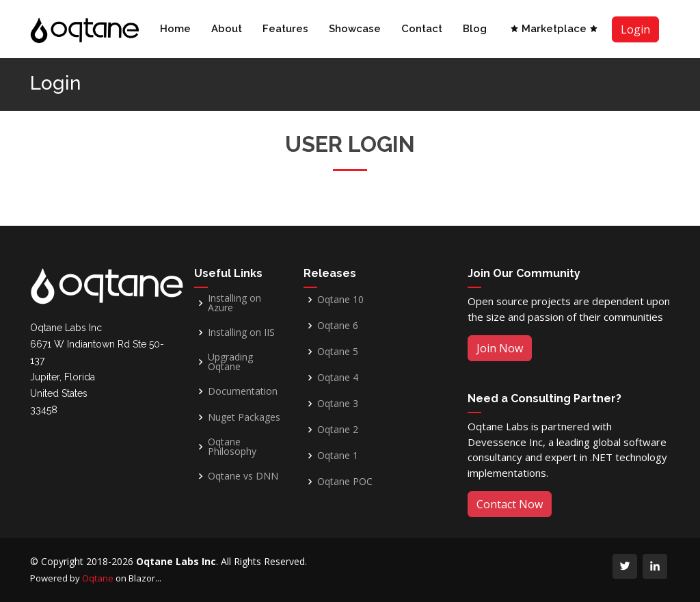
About (227, 29)
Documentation (243, 391)
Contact (422, 29)
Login (635, 29)
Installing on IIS (241, 332)
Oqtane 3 (338, 404)
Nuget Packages (244, 417)
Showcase (355, 29)
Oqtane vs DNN (243, 476)
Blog (475, 29)
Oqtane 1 (338, 456)
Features (285, 29)
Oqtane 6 (338, 326)
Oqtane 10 (340, 300)
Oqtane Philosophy (232, 447)
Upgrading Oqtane (230, 362)
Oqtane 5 (338, 352)
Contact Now (510, 504)
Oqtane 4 (338, 378)
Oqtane (98, 578)
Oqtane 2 (338, 430)
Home (175, 29)
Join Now (500, 348)
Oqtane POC (345, 482)
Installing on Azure (234, 303)
